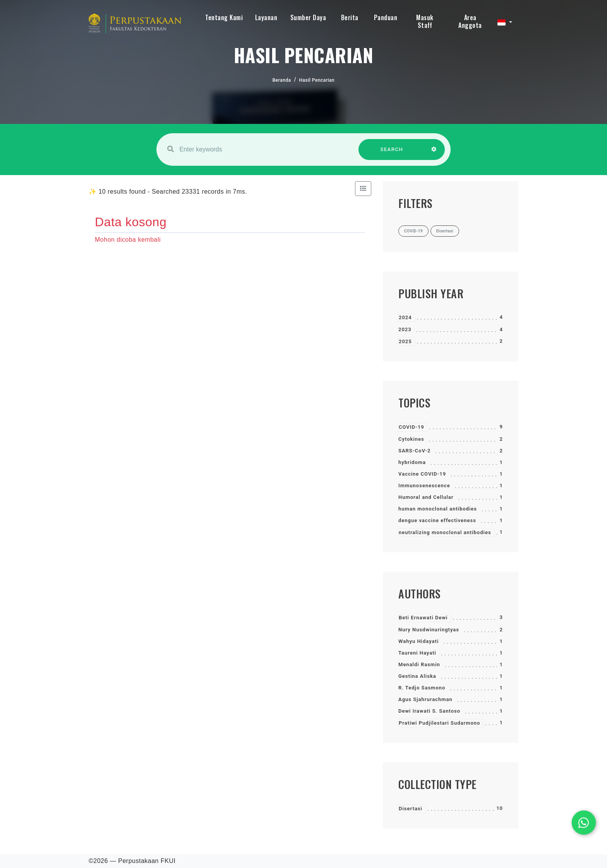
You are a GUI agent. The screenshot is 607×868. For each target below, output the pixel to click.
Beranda (282, 80)
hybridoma (412, 462)
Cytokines (411, 439)
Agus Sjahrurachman (425, 699)
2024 (405, 317)
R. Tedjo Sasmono (422, 688)
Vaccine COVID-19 (422, 474)
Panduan (386, 17)
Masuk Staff (425, 21)
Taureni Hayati (417, 653)
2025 (405, 341)
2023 (405, 329)
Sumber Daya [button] (308, 17)
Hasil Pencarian (317, 80)
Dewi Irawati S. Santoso (429, 711)
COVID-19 (412, 427)
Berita (350, 17)
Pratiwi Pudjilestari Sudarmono (439, 723)
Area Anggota (470, 21)
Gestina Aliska (417, 676)
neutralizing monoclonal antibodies (445, 532)
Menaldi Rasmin (419, 664)
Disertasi (411, 809)
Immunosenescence (424, 486)
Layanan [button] (266, 17)
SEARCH (392, 153)
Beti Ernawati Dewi (423, 618)
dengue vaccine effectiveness (437, 520)
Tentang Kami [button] (224, 17)
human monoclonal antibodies (438, 509)
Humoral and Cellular (426, 497)
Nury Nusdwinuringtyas (429, 630)
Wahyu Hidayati (418, 641)
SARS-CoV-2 (414, 451)
